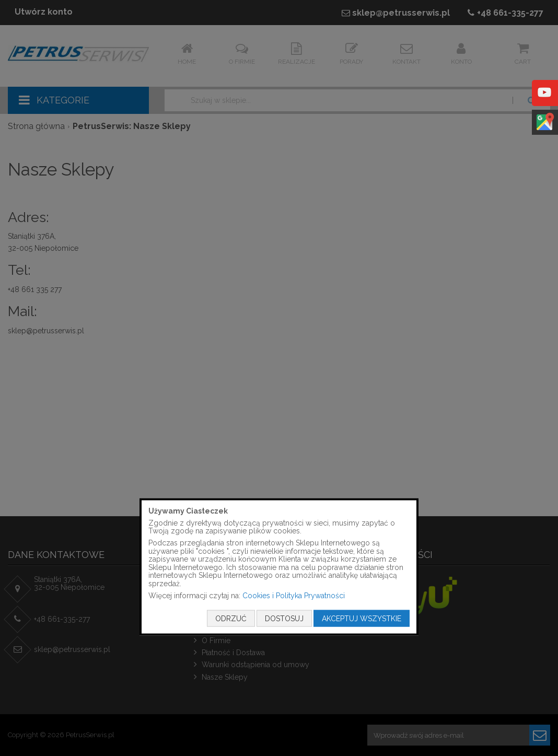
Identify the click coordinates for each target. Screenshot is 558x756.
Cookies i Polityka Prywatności (294, 595)
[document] (279, 567)
